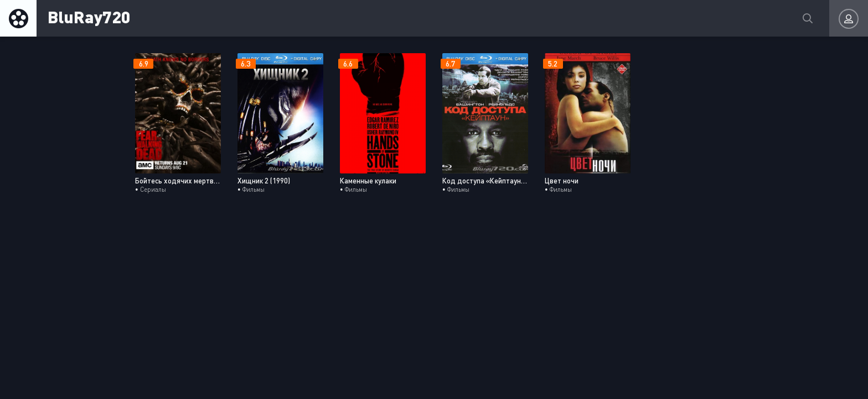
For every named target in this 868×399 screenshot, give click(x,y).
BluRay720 (89, 16)
